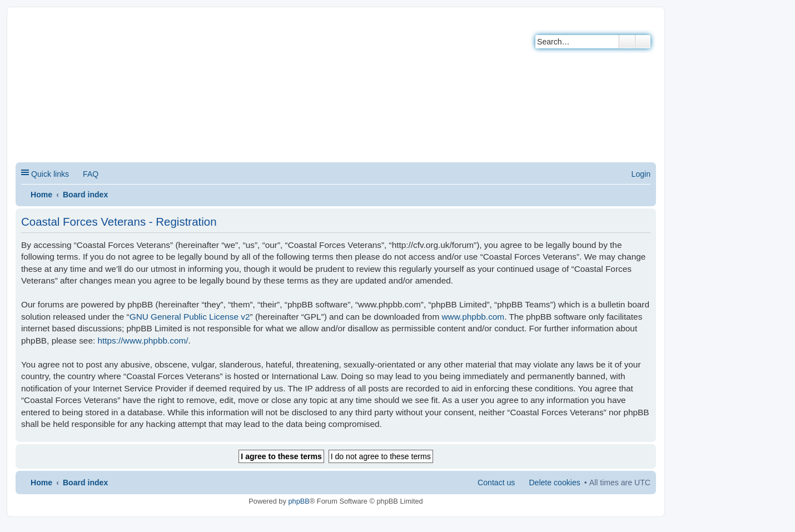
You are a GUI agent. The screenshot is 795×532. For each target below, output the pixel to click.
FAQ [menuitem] (91, 174)
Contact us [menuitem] (496, 483)
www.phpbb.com (473, 317)
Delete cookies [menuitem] (554, 483)
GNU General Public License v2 (190, 317)
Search (627, 42)
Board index (85, 195)
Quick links (50, 174)
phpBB (299, 501)
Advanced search (643, 42)
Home (41, 195)
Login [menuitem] (641, 174)
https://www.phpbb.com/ (143, 340)
